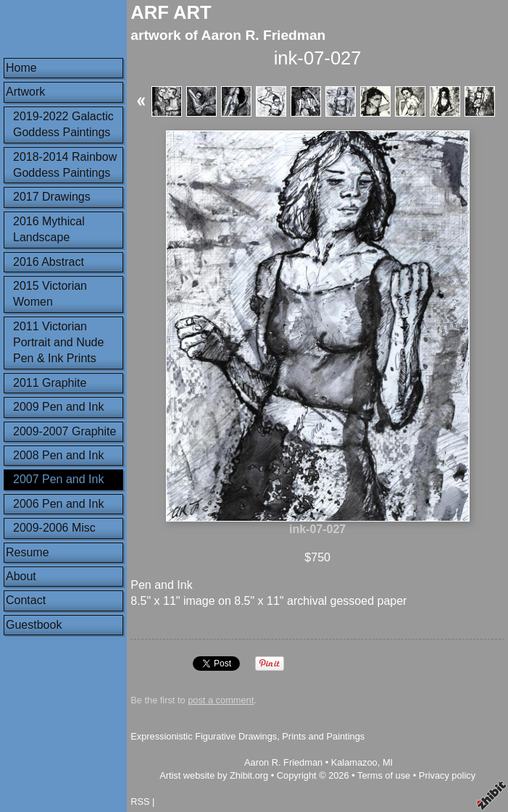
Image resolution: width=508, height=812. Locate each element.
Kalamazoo (354, 762)
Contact (26, 600)
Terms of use (384, 775)
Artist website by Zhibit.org (214, 775)
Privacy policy (447, 775)
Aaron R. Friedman (283, 762)
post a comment (221, 700)
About (21, 576)
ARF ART (171, 12)
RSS (140, 801)
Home (21, 68)
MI (388, 762)
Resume (28, 552)
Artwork (25, 92)
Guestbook (34, 625)
